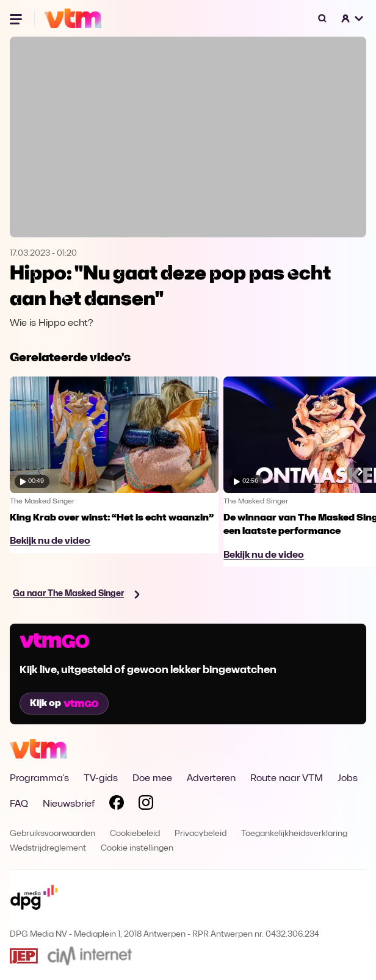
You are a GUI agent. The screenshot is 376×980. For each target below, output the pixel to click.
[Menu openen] (17, 18)
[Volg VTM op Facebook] (117, 805)
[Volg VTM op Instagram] (146, 805)
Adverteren (211, 779)
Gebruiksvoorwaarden (52, 834)
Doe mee (152, 779)
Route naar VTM (287, 779)
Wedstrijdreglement (48, 848)
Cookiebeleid (135, 834)
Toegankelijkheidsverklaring (294, 834)
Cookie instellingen (137, 848)
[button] (353, 18)
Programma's (39, 779)
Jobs (348, 779)
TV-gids (101, 779)
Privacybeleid (201, 834)
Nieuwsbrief (69, 804)
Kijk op (64, 704)
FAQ (19, 804)
